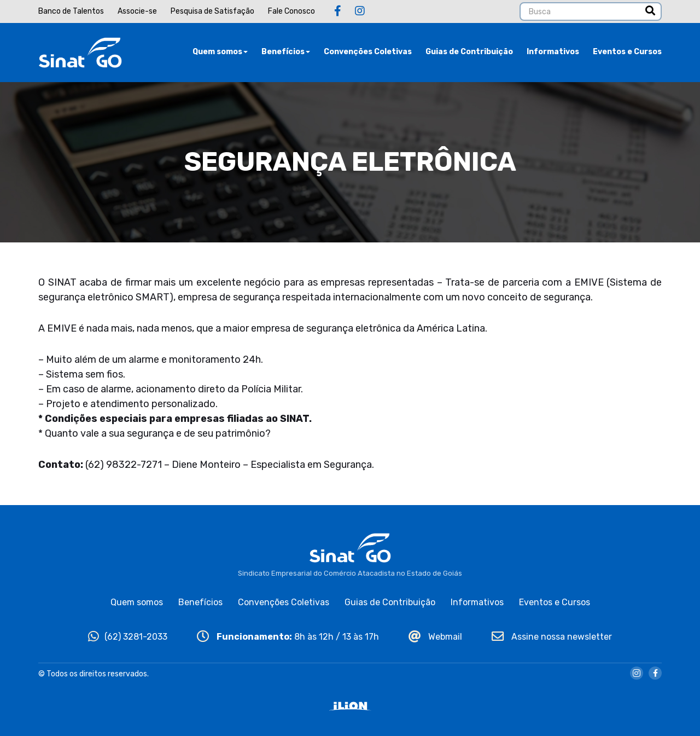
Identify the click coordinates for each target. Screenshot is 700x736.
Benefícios (286, 52)
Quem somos (220, 52)
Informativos (553, 52)
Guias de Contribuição (469, 52)
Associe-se (137, 11)
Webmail (435, 637)
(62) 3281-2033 (128, 637)
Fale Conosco (291, 11)
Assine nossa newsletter (552, 637)
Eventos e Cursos (627, 52)
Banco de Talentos (71, 11)
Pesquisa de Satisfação (212, 11)
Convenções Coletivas (368, 52)
